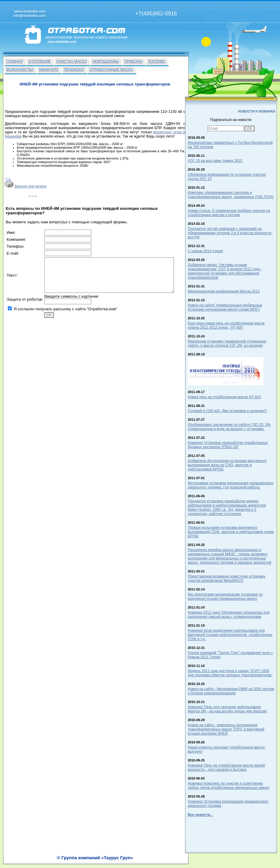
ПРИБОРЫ (133, 61)
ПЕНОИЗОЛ (74, 70)
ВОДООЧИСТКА (20, 70)
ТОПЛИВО (157, 61)
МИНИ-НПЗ (48, 70)
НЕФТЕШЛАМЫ (105, 61)
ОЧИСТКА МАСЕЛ (72, 61)
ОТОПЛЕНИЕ (40, 61)
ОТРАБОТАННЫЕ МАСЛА (111, 70)
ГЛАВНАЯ (15, 61)
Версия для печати (26, 186)
